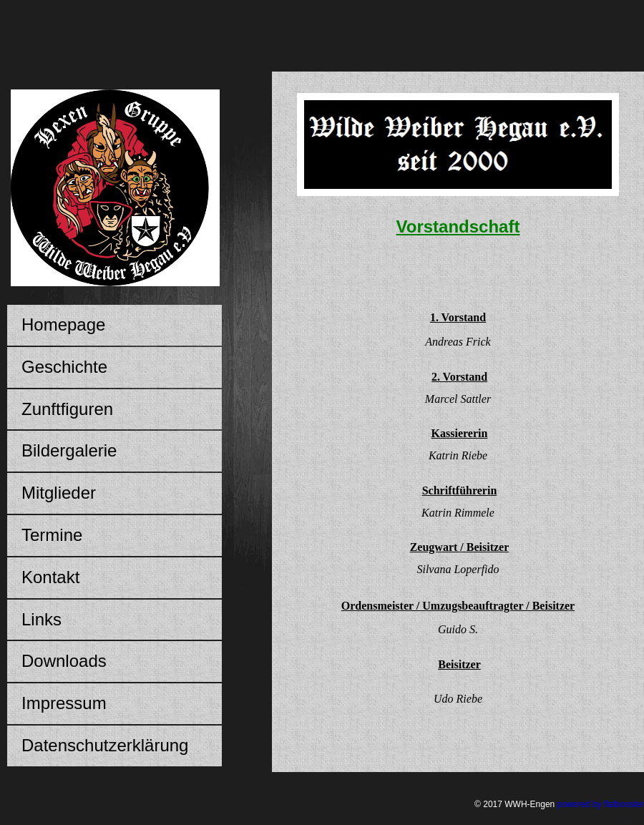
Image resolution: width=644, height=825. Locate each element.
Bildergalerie (69, 450)
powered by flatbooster (601, 804)
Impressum (64, 703)
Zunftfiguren (67, 409)
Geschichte (64, 367)
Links (42, 619)
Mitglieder (59, 493)
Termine (52, 535)
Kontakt (50, 577)
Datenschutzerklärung (105, 745)
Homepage (63, 324)
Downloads (64, 661)
